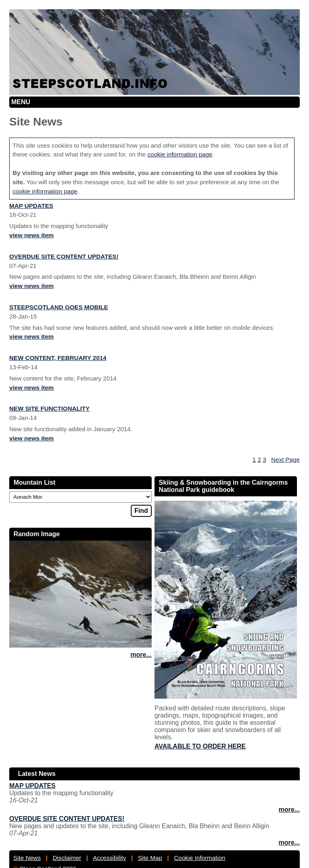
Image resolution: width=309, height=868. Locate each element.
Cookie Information (199, 858)
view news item (32, 235)
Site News (27, 858)
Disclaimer (67, 858)
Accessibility (110, 858)
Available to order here (200, 746)
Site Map (150, 858)
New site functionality (49, 408)
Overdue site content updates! (64, 256)
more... (141, 655)
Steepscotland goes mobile (59, 307)
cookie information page (180, 154)
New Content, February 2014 (58, 358)
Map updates (31, 206)
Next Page (285, 460)
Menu (21, 102)
